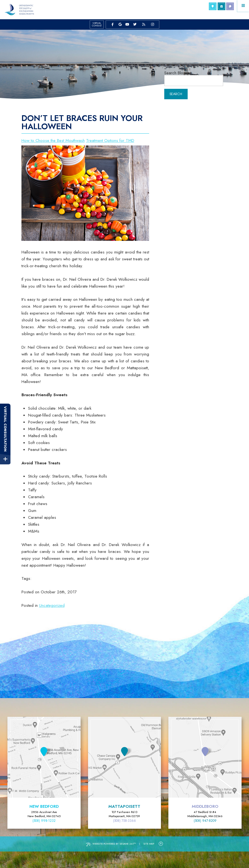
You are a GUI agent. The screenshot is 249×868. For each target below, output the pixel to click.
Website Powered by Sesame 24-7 (111, 844)
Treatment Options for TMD (110, 140)
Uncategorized (52, 605)
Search (176, 94)
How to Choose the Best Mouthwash (53, 140)
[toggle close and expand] (5, 459)
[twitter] (135, 24)
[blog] (144, 24)
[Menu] (243, 6)
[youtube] (128, 24)
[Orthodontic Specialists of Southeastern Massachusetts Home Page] (19, 9)
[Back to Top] (161, 844)
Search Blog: (176, 73)
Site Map (149, 844)
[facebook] (113, 24)
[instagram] (153, 24)
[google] (120, 24)
